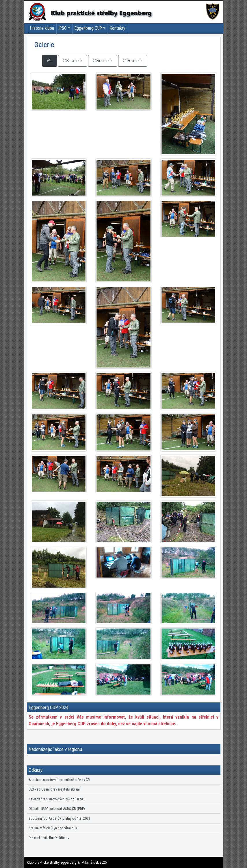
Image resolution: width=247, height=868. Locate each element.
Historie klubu (42, 28)
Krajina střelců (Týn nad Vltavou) (53, 828)
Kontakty (118, 28)
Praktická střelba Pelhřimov (49, 838)
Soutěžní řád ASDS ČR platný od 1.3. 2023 (59, 818)
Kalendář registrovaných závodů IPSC (56, 799)
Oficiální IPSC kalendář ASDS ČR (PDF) (57, 809)
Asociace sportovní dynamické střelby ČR (59, 780)
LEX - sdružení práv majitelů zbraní (54, 789)
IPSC (63, 28)
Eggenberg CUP (88, 28)
